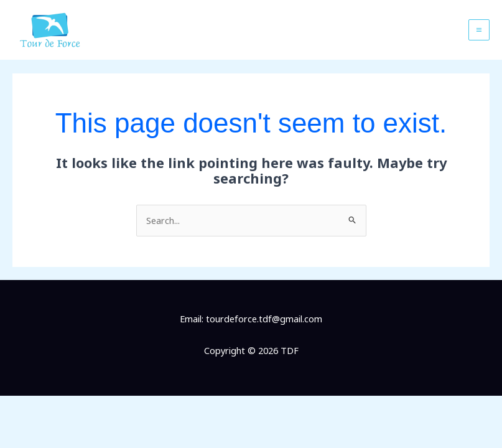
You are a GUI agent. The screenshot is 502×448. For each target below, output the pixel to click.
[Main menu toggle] (479, 30)
